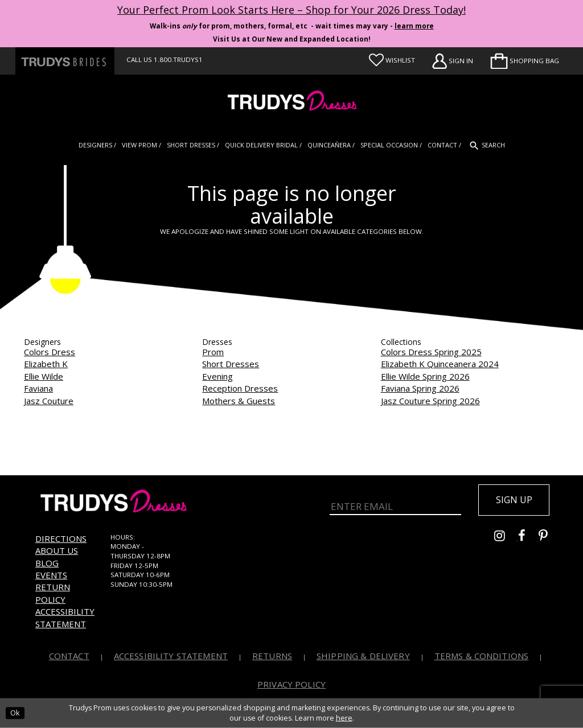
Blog (47, 563)
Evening (217, 376)
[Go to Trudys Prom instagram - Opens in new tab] (506, 538)
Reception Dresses (240, 388)
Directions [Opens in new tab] (61, 538)
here (344, 718)
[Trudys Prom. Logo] (291, 102)
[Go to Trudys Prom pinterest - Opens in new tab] (549, 538)
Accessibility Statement (65, 617)
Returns (272, 656)
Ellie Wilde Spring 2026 (425, 376)
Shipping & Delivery (363, 656)
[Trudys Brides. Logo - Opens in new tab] (65, 61)
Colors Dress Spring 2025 (431, 352)
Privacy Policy (291, 684)
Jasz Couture (49, 401)
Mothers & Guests (239, 401)
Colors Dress (50, 352)
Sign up (514, 500)
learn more (414, 26)
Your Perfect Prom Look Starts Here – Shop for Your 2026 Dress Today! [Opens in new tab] (291, 10)
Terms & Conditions (482, 656)
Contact (69, 656)
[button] (525, 61)
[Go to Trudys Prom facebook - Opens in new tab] (528, 538)
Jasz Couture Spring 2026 (430, 401)
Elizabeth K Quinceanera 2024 (440, 364)
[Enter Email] (395, 507)
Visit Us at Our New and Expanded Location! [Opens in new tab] (292, 39)
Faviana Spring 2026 (420, 388)
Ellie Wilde (44, 376)
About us (57, 550)
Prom (213, 352)
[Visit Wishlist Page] (392, 60)
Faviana (38, 388)
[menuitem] (525, 61)
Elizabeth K (46, 364)
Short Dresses (231, 364)
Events (51, 575)
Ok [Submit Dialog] (15, 713)
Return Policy (53, 593)
